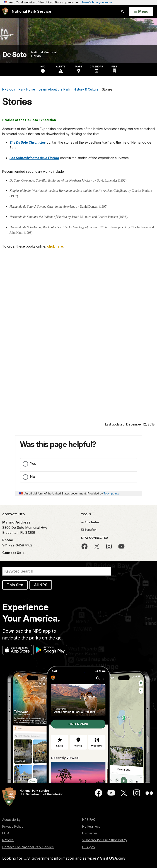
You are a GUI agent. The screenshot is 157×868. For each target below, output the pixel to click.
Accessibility (11, 820)
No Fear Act (91, 826)
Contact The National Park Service (28, 847)
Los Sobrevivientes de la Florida (34, 158)
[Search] (57, 571)
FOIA (6, 833)
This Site (15, 585)
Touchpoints (111, 493)
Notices (8, 840)
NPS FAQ (89, 820)
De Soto (14, 55)
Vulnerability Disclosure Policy (105, 840)
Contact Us (12, 553)
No (33, 477)
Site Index (90, 522)
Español (89, 529)
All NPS (41, 585)
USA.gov (89, 847)
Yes (33, 463)
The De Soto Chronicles (28, 142)
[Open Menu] (141, 12)
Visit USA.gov (113, 858)
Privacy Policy (13, 826)
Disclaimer (90, 833)
